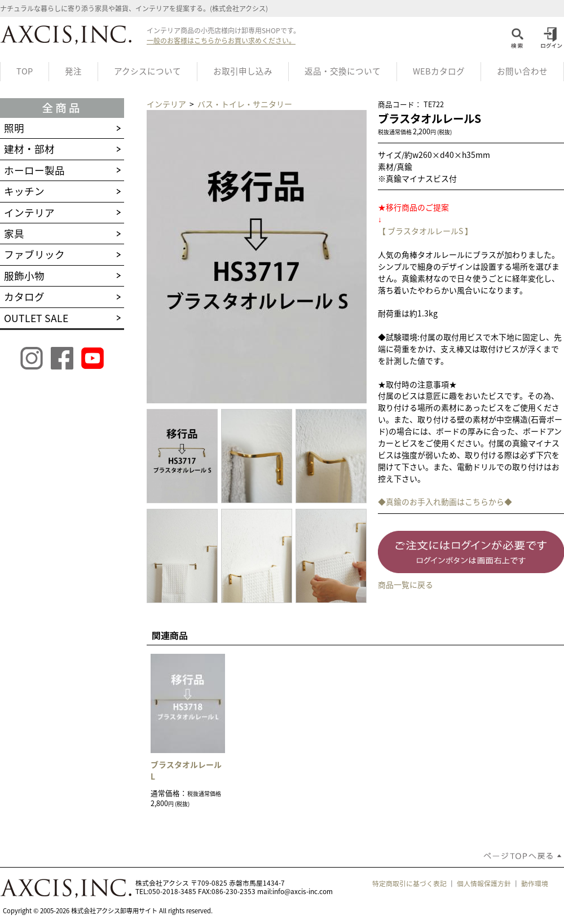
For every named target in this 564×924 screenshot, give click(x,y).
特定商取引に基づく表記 (409, 883)
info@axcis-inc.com (303, 891)
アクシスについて (147, 71)
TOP (25, 71)
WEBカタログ (439, 71)
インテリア (167, 104)
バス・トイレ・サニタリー (245, 104)
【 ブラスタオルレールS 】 (425, 231)
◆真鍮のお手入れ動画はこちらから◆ (445, 501)
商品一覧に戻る (406, 584)
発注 (73, 71)
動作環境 (535, 883)
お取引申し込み (243, 71)
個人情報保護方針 (484, 883)
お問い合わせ (522, 71)
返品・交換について (343, 71)
